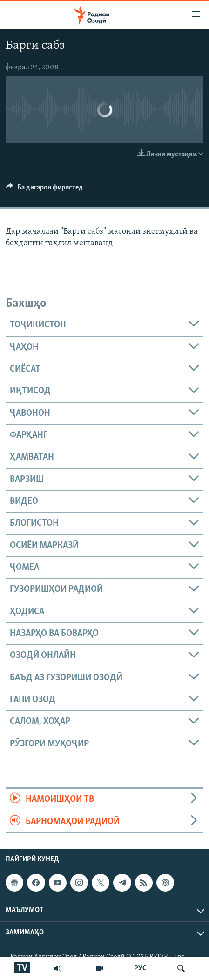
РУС (140, 968)
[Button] (44, 189)
